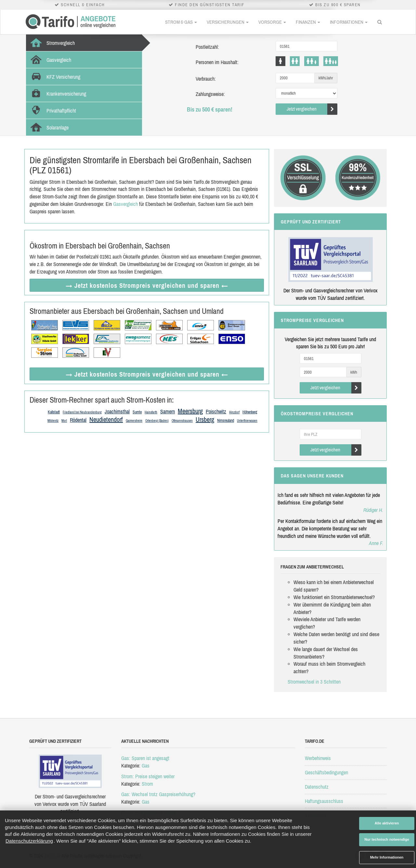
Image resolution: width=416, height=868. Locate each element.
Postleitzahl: (207, 47)
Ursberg (205, 419)
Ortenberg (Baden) (157, 421)
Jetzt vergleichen (312, 109)
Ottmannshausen (182, 421)
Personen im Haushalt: (217, 62)
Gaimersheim (134, 421)
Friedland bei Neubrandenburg (82, 412)
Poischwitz (216, 411)
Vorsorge (272, 22)
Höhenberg (250, 412)
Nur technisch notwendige (387, 839)
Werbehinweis (318, 758)
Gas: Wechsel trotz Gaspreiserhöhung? (158, 794)
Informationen (349, 22)
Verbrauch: (206, 79)
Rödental (78, 420)
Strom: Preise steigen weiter (148, 776)
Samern (168, 411)
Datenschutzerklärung (29, 841)
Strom (147, 784)
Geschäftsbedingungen (326, 772)
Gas (146, 766)
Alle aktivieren (387, 823)
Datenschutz (317, 787)
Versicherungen (228, 22)
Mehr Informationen (387, 857)
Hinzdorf (234, 412)
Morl (64, 421)
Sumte (137, 412)
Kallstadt (54, 412)
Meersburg (190, 411)
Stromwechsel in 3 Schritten (314, 682)
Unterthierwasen (247, 421)
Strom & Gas (181, 22)
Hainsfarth (151, 412)
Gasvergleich (125, 204)
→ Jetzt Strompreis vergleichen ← (147, 285)
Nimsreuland (226, 421)
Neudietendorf (106, 419)
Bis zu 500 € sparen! (210, 109)
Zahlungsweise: (210, 94)
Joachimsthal (117, 411)
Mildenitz (53, 421)
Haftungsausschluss (324, 801)
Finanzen (308, 22)
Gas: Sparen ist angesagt (145, 758)
